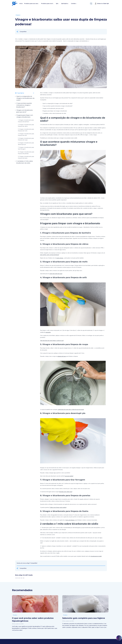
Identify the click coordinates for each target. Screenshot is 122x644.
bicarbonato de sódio (96, 556)
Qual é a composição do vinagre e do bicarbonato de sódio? (25, 98)
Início (21, 4)
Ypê (58, 4)
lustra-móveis (60, 258)
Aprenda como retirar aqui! (66, 492)
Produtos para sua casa (31, 4)
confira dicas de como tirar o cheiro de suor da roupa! (71, 410)
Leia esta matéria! (69, 476)
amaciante (48, 332)
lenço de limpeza (70, 520)
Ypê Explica (64, 4)
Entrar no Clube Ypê (102, 4)
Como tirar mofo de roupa (56, 274)
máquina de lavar (62, 356)
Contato (73, 4)
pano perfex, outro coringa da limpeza (49, 255)
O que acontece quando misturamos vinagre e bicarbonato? (24, 105)
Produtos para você (47, 4)
